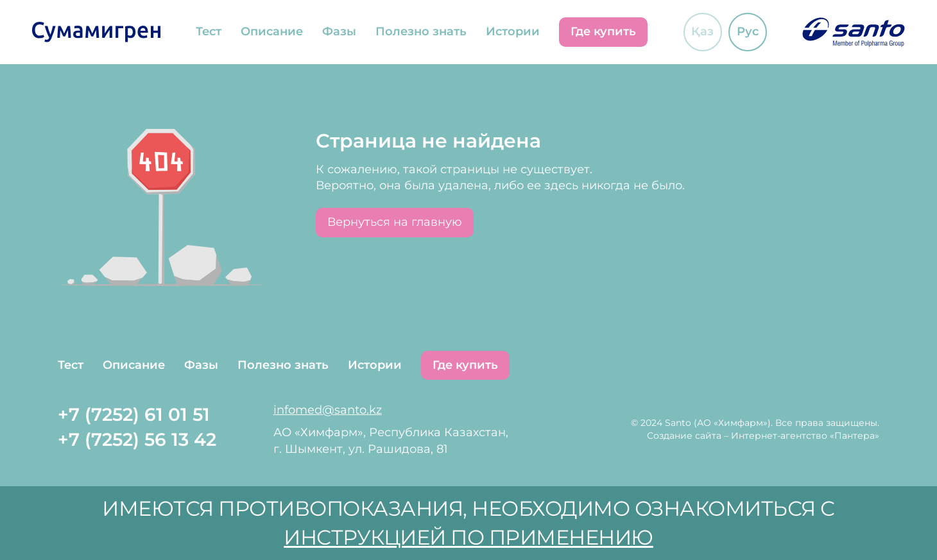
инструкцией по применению (468, 537)
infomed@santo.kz (328, 410)
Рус (748, 31)
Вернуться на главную (395, 222)
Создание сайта (684, 436)
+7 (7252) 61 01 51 (134, 414)
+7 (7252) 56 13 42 (137, 439)
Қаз (702, 31)
